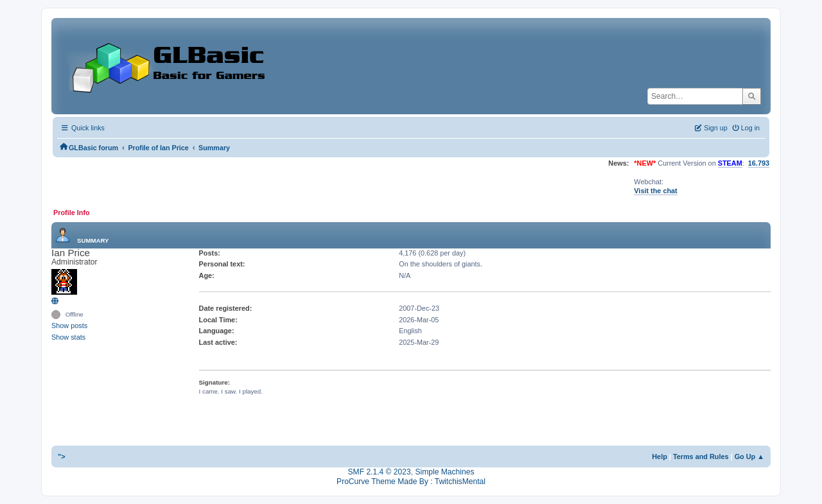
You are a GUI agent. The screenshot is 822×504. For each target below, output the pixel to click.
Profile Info (72, 213)
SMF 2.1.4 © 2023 (380, 472)
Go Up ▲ (749, 456)
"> (62, 456)
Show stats (68, 337)
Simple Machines (444, 472)
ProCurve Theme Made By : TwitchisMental (411, 482)
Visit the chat (655, 191)
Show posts (69, 326)
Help (660, 456)
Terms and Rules (701, 456)
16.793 (759, 163)
